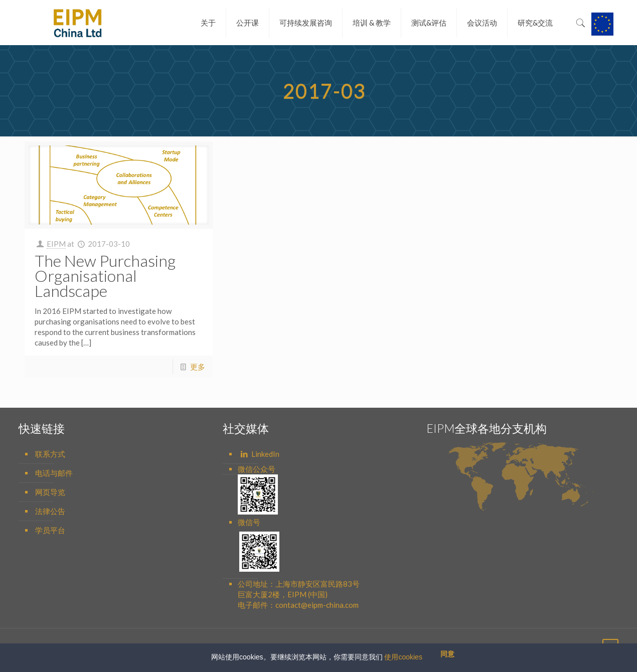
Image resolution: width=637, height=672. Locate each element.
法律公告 (50, 511)
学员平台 (50, 530)
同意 (447, 654)
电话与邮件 (54, 473)
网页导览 (50, 492)
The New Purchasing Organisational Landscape (105, 276)
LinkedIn (259, 454)
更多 (198, 367)
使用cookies (403, 657)
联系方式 (50, 454)
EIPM (56, 244)
